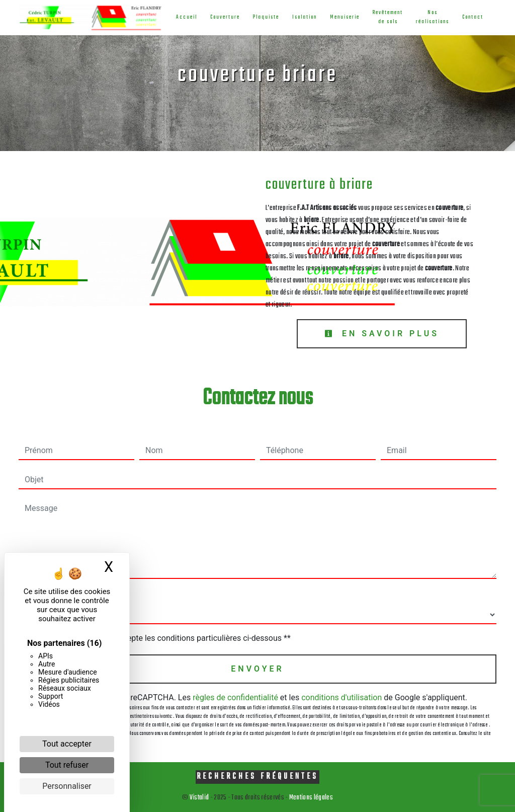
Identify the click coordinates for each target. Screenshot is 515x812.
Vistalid (199, 798)
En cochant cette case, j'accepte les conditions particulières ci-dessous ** (160, 638)
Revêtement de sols (388, 17)
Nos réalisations (433, 17)
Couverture (225, 17)
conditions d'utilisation (341, 697)
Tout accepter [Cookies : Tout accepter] (67, 744)
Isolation (305, 17)
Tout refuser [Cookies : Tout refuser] (67, 765)
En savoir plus (382, 334)
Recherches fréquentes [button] (257, 777)
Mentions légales (311, 798)
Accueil (187, 17)
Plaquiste (266, 17)
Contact (473, 17)
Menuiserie (345, 17)
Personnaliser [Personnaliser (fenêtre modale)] (67, 786)
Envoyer (257, 669)
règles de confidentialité (235, 697)
